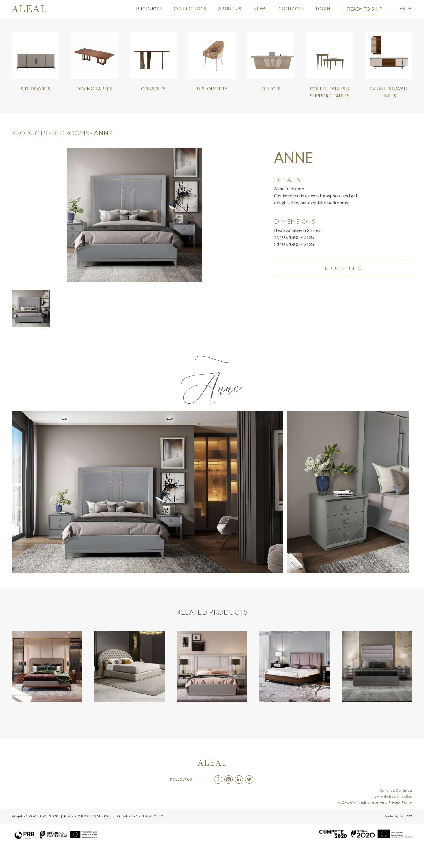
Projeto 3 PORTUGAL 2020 (140, 816)
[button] (396, 489)
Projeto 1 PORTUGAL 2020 (35, 816)
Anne (103, 133)
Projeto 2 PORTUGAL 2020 (87, 816)
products (29, 133)
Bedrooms (71, 133)
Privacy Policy (400, 802)
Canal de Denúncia (396, 790)
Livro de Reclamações (393, 796)
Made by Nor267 (399, 817)
